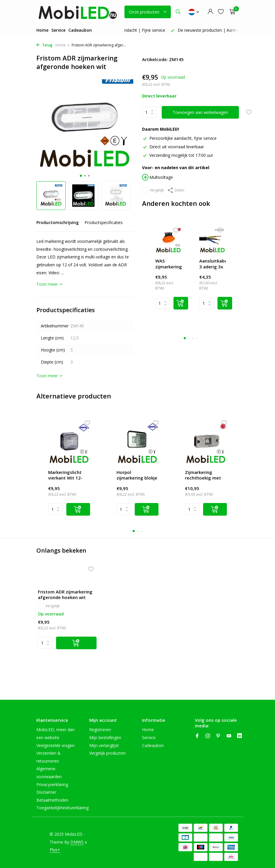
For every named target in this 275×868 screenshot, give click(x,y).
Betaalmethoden (52, 800)
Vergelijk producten (107, 753)
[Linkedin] (239, 736)
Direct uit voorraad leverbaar (173, 147)
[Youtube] (229, 736)
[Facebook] (197, 736)
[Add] (181, 303)
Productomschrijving (58, 222)
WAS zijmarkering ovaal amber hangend (168, 264)
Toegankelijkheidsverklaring (63, 808)
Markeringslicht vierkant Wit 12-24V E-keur (65, 476)
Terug (44, 45)
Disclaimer (46, 792)
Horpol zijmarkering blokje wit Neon (137, 476)
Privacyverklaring (52, 784)
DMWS (77, 842)
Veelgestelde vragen (55, 745)
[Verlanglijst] (221, 12)
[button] (81, 176)
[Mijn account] (210, 12)
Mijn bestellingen (105, 737)
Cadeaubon (80, 30)
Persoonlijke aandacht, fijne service (179, 138)
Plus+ (55, 850)
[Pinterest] (218, 736)
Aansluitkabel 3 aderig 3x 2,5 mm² (212, 264)
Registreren (100, 730)
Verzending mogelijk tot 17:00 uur (178, 155)
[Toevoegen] (76, 643)
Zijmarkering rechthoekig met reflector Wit (203, 476)
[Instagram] (208, 736)
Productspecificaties (104, 222)
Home (42, 30)
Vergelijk (153, 190)
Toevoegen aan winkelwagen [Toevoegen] (200, 112)
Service (58, 30)
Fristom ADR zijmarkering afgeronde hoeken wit (65, 595)
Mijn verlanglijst (104, 745)
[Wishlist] (176, 231)
